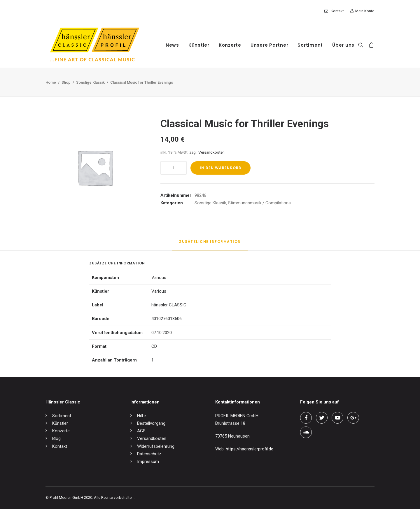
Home (51, 82)
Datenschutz (149, 454)
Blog (56, 438)
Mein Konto (365, 11)
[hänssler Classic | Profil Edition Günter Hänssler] (95, 45)
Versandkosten (211, 152)
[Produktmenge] (174, 168)
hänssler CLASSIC (169, 305)
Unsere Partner (269, 45)
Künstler (199, 45)
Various (159, 278)
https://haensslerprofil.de (250, 449)
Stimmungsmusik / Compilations (259, 203)
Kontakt (337, 11)
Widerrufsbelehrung (156, 446)
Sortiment (310, 45)
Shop (66, 82)
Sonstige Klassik (90, 82)
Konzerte (230, 45)
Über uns (343, 45)
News (172, 45)
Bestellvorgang (151, 423)
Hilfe (141, 416)
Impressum (148, 461)
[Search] (362, 45)
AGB (141, 431)
